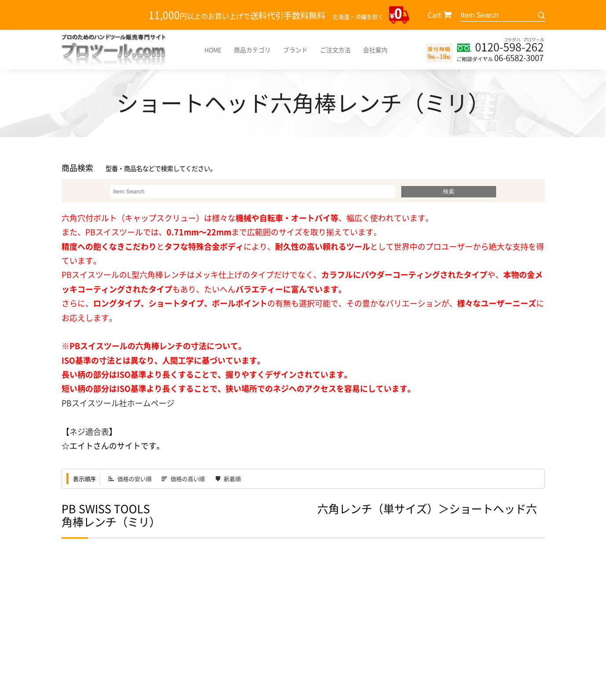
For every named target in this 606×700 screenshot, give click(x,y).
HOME (213, 50)
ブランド (295, 50)
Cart (434, 15)
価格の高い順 (188, 479)
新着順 (232, 479)
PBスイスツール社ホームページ (118, 403)
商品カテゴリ (252, 50)
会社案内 (375, 50)
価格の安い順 (134, 479)
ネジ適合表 (89, 432)
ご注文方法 (335, 50)
